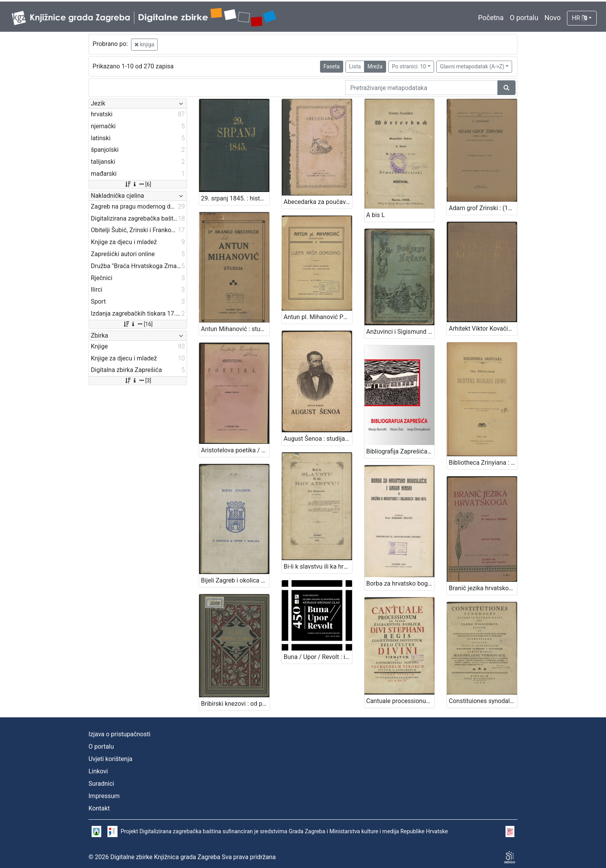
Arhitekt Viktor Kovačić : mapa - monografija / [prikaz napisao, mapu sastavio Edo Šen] (483, 329)
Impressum (104, 796)
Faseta (332, 66)
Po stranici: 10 (409, 66)
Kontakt (99, 808)
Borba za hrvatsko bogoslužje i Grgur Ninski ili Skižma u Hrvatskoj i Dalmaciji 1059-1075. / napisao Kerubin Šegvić (401, 583)
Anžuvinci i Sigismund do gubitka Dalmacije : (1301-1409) (401, 332)
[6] (138, 184)
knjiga (145, 44)
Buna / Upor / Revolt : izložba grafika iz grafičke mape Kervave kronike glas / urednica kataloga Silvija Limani (318, 657)
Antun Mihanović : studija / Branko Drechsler (235, 329)
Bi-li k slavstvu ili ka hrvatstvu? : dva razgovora (318, 566)
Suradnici (101, 784)
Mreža (375, 66)
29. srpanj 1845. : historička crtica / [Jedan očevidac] (235, 198)
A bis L (376, 215)
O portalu (524, 18)
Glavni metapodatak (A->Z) (472, 66)
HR (580, 18)
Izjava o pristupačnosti (119, 734)
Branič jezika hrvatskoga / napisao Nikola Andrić (483, 588)
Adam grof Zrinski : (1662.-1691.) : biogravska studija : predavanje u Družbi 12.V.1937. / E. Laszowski (483, 208)
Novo (553, 18)
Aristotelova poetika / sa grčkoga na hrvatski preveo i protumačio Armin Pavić (235, 450)
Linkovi (98, 771)
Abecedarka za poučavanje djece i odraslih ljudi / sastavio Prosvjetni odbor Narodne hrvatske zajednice (318, 202)
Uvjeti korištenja (110, 759)
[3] (138, 380)
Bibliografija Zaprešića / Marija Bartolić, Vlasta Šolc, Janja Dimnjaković (401, 451)
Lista (355, 66)
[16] (138, 324)
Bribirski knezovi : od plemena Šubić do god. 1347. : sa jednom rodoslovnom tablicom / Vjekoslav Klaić (235, 704)
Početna (491, 18)
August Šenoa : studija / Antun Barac (318, 439)
